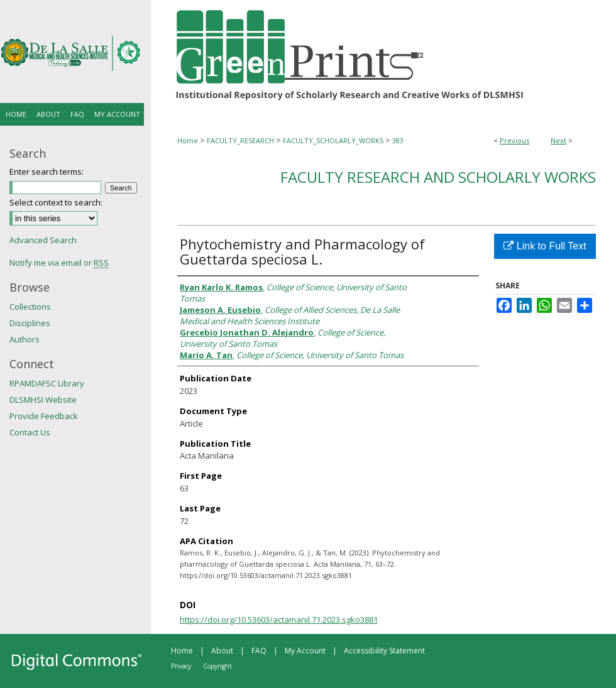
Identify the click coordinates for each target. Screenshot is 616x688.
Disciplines (30, 323)
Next (558, 140)
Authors (25, 339)
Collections (30, 307)
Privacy (181, 666)
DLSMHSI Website (43, 400)
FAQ (259, 651)
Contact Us (30, 432)
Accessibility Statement (384, 651)
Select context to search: (56, 202)
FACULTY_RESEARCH (240, 140)
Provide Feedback (44, 416)
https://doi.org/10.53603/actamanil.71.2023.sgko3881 (279, 620)
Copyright (217, 666)
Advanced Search (43, 240)
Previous (514, 140)
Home (188, 140)
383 (398, 140)
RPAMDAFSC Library (47, 383)
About (222, 651)
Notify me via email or (59, 263)
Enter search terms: (47, 172)
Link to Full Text (545, 246)
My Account (305, 651)
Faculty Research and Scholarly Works (438, 177)
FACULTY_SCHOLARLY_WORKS (333, 140)
